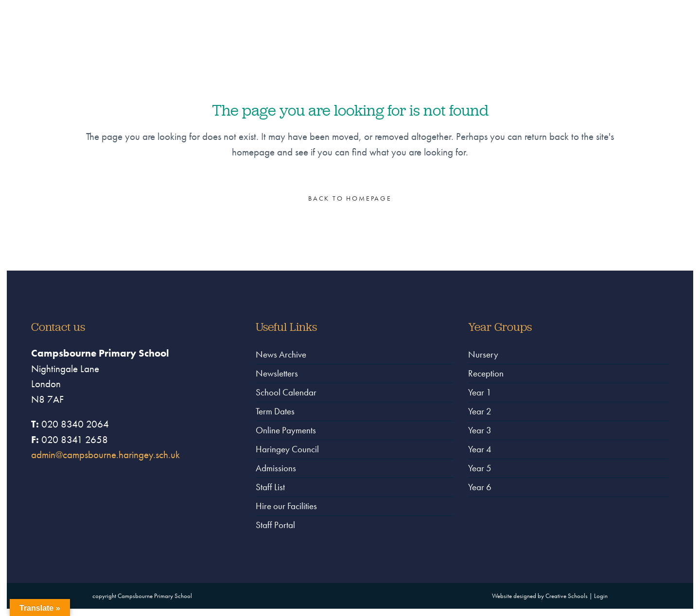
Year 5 (480, 468)
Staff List (270, 487)
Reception (486, 373)
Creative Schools (567, 596)
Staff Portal (275, 525)
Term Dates (275, 411)
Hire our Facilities (286, 506)
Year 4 (480, 449)
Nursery (483, 354)
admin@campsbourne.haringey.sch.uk (105, 454)
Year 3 (480, 430)
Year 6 (480, 487)
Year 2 (480, 411)
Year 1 (480, 392)
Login (601, 596)
